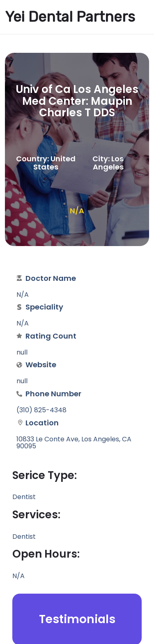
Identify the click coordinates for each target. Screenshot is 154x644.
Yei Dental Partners (70, 17)
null (22, 381)
